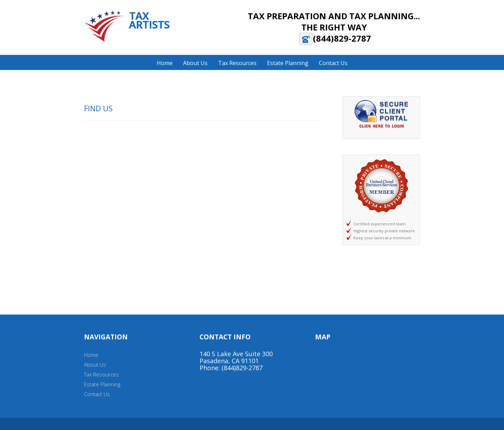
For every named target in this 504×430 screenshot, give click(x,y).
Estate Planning (102, 384)
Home (91, 355)
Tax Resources (101, 374)
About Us (95, 365)
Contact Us (97, 394)
